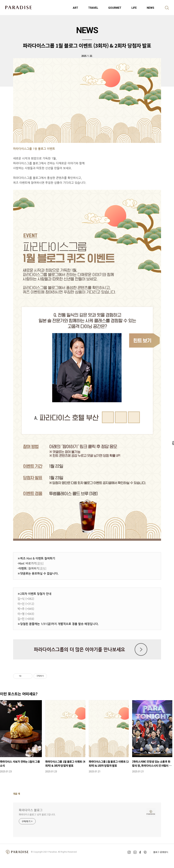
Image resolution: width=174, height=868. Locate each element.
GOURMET (115, 8)
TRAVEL (93, 8)
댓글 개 (17, 794)
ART (75, 8)
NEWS (150, 8)
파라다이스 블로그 (31, 810)
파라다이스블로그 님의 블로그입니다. (37, 814)
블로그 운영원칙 (161, 852)
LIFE (134, 8)
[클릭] (40, 563)
